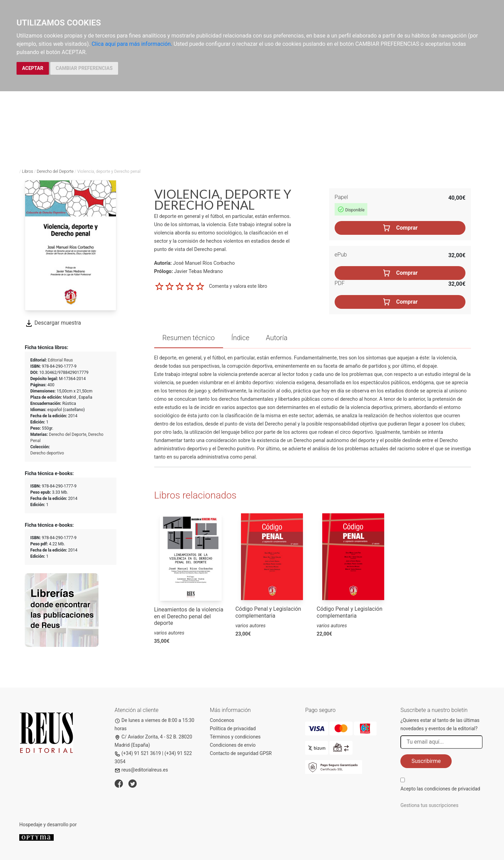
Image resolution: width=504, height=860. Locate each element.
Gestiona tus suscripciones (429, 805)
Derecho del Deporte (55, 171)
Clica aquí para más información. (132, 44)
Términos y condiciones (235, 737)
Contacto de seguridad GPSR (241, 753)
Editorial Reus (60, 360)
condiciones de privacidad (452, 789)
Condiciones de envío (233, 745)
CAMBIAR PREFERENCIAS (84, 68)
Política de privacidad (233, 728)
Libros (28, 171)
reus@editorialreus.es (141, 770)
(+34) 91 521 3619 (138, 753)
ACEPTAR (33, 68)
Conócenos (222, 720)
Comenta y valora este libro (238, 286)
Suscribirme (426, 761)
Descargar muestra (53, 323)
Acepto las (440, 789)
